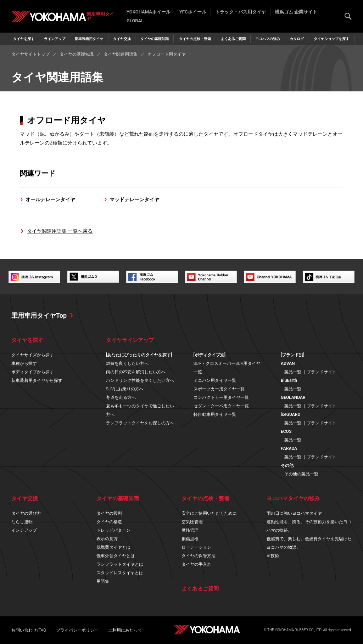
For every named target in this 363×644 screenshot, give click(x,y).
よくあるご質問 (233, 39)
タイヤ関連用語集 (121, 54)
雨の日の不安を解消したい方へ (136, 372)
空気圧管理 (192, 522)
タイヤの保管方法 (199, 556)
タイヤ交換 (122, 39)
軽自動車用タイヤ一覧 (215, 414)
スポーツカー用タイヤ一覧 (219, 389)
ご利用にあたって (125, 630)
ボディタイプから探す (33, 372)
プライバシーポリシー (77, 630)
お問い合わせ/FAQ (29, 630)
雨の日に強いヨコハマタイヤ (294, 513)
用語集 (103, 581)
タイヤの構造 (109, 522)
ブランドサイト (322, 372)
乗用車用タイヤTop (39, 315)
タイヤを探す (24, 39)
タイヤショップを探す (331, 39)
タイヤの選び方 (26, 513)
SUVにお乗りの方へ (125, 389)
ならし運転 (22, 522)
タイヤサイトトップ (30, 54)
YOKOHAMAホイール (149, 12)
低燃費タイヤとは (113, 547)
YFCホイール (193, 12)
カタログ (297, 39)
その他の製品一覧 (301, 474)
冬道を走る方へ (121, 397)
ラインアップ (55, 39)
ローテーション (196, 547)
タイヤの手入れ (196, 564)
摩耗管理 (190, 530)
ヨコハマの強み (268, 39)
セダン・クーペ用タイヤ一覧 (221, 406)
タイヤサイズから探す (33, 355)
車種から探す (24, 363)
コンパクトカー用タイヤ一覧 (221, 397)
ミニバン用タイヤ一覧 (215, 380)
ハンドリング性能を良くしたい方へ (140, 380)
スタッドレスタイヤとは (120, 573)
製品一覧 (293, 372)
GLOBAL (135, 21)
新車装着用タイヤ (89, 39)
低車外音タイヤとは (116, 556)
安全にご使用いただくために (209, 513)
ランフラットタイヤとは (120, 564)
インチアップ (24, 530)
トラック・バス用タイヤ (241, 12)
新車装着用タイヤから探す (37, 380)
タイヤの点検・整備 (195, 39)
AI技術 (273, 556)
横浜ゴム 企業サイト (296, 12)
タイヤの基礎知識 (155, 39)
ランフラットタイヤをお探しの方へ (140, 423)
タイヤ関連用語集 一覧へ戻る (60, 231)
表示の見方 (107, 539)
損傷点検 (190, 539)
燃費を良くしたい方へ (127, 363)
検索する (348, 16)
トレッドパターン (113, 530)
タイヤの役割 (109, 513)
